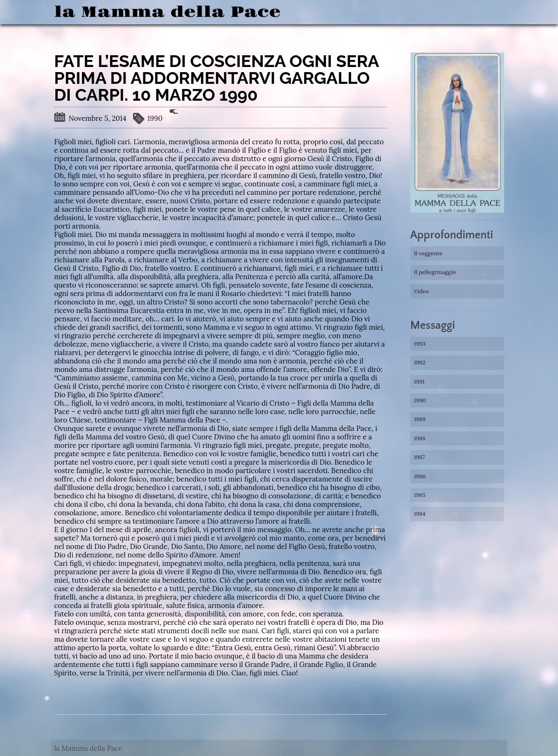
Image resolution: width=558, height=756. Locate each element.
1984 (420, 514)
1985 (420, 495)
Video (422, 291)
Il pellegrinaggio (435, 272)
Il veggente (428, 253)
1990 (155, 118)
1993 (420, 344)
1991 (420, 382)
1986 (420, 476)
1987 (420, 457)
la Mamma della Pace (167, 12)
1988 (420, 438)
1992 (420, 362)
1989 (420, 419)
